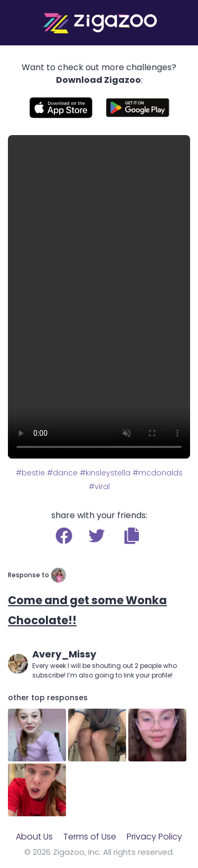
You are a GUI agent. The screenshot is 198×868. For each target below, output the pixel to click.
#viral (99, 487)
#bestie (30, 473)
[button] (132, 536)
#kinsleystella (105, 473)
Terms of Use (90, 837)
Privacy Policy (154, 837)
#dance (62, 473)
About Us (34, 837)
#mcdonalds (158, 473)
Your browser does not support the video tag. (99, 297)
